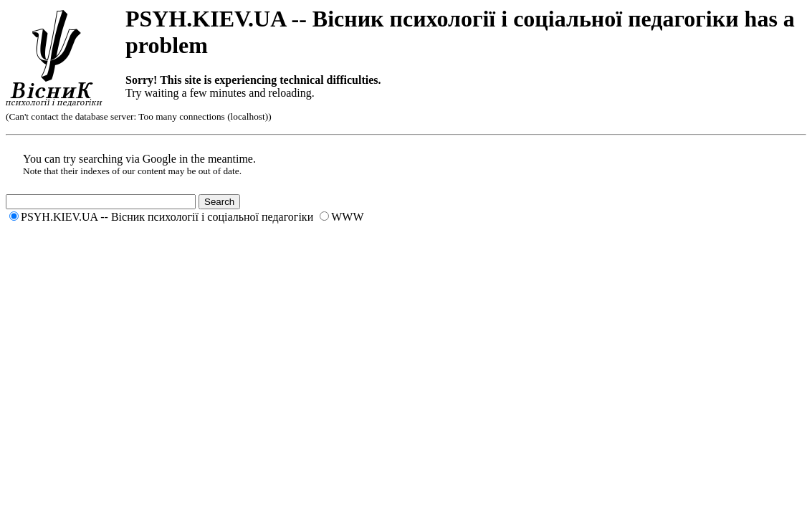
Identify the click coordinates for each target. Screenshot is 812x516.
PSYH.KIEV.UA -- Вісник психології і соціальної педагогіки (167, 217)
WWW (347, 217)
